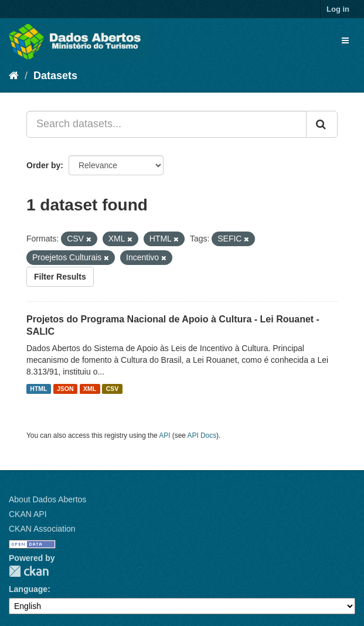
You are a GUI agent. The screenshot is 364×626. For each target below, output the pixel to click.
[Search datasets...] (166, 124)
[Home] (14, 76)
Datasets (55, 76)
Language (28, 589)
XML (90, 389)
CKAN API (28, 514)
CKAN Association (42, 529)
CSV (113, 389)
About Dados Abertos (47, 499)
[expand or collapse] (345, 40)
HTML (38, 389)
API (164, 436)
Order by (43, 165)
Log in (338, 9)
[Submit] (322, 124)
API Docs (202, 436)
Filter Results (60, 277)
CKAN (29, 571)
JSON (65, 389)
